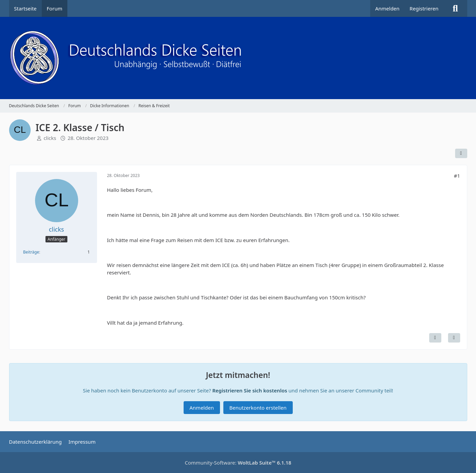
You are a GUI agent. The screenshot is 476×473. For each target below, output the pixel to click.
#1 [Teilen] (457, 176)
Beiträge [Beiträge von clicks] (31, 252)
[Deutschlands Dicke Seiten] (238, 58)
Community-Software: (238, 463)
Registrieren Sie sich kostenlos (250, 390)
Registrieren (424, 8)
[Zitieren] (454, 338)
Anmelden (387, 8)
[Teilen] (461, 153)
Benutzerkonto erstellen (258, 408)
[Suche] (455, 8)
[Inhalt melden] (435, 338)
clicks (50, 138)
